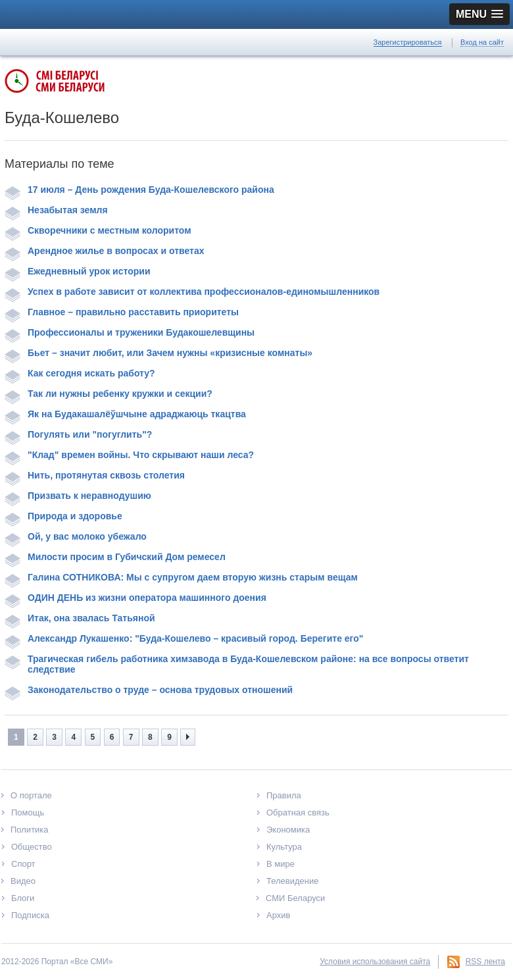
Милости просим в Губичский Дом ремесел (115, 557)
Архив (278, 915)
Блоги (23, 898)
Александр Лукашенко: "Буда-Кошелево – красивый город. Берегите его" (184, 638)
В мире (281, 864)
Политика (30, 830)
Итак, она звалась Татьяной (80, 618)
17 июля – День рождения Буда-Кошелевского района (139, 190)
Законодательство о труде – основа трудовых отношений (149, 690)
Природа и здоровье (63, 516)
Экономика (288, 830)
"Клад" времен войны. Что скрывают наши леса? (129, 455)
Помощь (28, 812)
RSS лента (485, 962)
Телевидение (292, 881)
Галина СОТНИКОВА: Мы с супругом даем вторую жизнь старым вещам (181, 577)
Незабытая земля (56, 210)
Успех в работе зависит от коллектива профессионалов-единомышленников (192, 292)
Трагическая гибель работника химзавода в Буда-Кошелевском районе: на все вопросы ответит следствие (237, 664)
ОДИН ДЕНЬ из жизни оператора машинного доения (135, 598)
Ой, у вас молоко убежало (76, 536)
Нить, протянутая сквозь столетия (95, 475)
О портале (31, 795)
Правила (284, 795)
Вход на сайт (482, 42)
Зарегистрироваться (408, 42)
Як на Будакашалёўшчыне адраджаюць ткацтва (125, 414)
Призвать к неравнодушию (78, 496)
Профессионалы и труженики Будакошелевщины (130, 332)
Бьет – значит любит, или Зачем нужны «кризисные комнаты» (159, 353)
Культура (284, 847)
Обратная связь (298, 812)
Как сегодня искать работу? (80, 373)
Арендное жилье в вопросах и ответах (104, 251)
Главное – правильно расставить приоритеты (122, 312)
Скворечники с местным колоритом (98, 230)
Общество (32, 847)
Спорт (23, 864)
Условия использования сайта (375, 962)
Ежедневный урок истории (78, 271)
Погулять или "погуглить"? (78, 434)
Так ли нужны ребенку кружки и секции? (109, 394)
